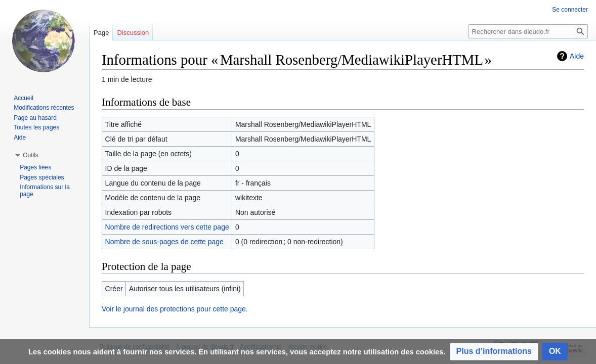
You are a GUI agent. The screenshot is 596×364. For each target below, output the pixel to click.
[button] (494, 352)
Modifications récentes (44, 108)
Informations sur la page (45, 191)
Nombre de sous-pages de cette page (164, 242)
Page (101, 33)
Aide (577, 56)
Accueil (24, 98)
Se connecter (570, 10)
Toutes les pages (36, 127)
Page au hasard (35, 118)
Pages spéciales (42, 177)
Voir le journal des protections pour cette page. (175, 309)
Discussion (133, 33)
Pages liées (35, 167)
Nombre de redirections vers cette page (167, 227)
